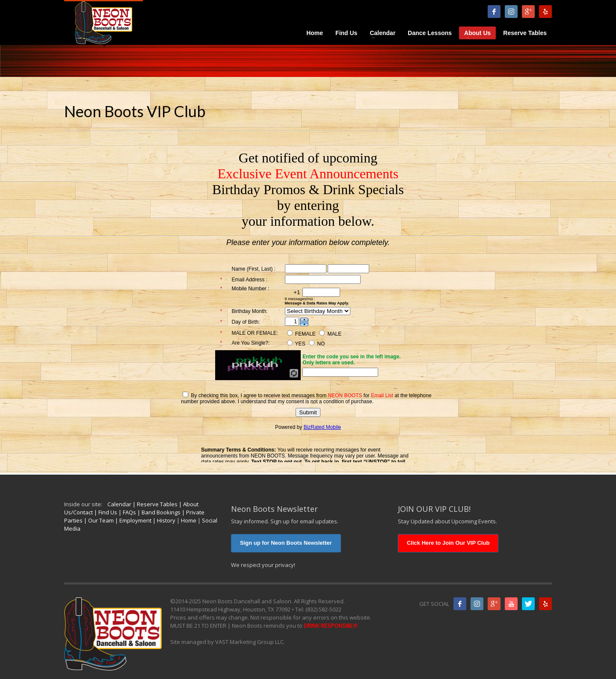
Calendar (119, 504)
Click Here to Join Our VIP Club (448, 543)
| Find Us (105, 512)
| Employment (133, 520)
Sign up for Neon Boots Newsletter (286, 543)
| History (163, 520)
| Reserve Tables (154, 504)
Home (189, 520)
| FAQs (127, 512)
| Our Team (98, 520)
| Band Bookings (158, 512)
